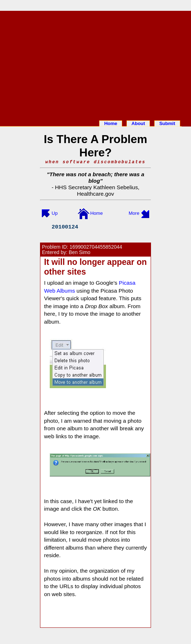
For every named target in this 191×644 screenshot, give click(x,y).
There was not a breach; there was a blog (97, 177)
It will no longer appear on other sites (95, 267)
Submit (167, 123)
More (134, 213)
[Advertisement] (95, 64)
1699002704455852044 (96, 247)
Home (111, 123)
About (138, 123)
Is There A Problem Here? (95, 146)
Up (55, 213)
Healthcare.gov (95, 194)
